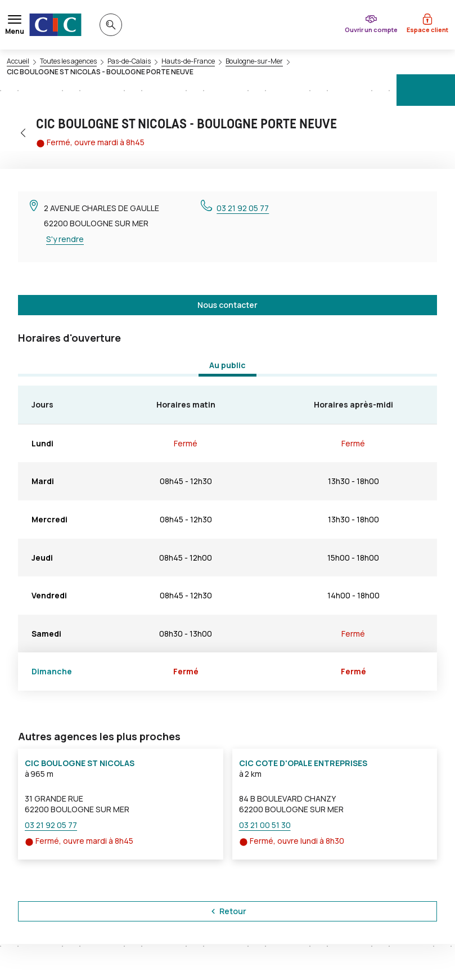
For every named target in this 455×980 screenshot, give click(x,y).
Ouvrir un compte (371, 30)
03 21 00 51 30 (265, 825)
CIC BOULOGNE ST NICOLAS (80, 763)
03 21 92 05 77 (243, 208)
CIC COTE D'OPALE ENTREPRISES (303, 763)
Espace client (427, 30)
